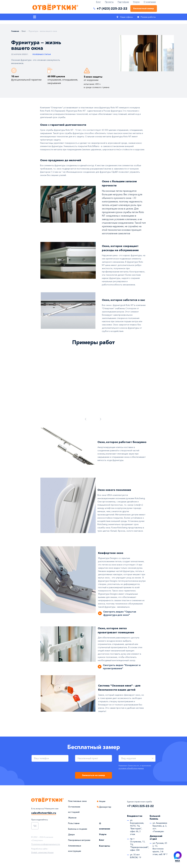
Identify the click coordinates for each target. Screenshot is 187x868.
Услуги (136, 2)
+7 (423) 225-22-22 (140, 806)
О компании (150, 2)
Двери (71, 834)
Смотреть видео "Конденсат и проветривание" (122, 667)
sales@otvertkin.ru (44, 813)
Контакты (105, 846)
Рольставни (74, 823)
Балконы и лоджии (78, 829)
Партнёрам (123, 2)
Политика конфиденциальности (46, 844)
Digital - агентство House (42, 852)
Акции (102, 801)
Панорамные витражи (79, 840)
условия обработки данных (131, 768)
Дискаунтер (105, 807)
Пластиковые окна (77, 801)
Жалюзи (72, 818)
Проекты (109, 2)
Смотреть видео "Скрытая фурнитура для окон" (120, 613)
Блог (99, 2)
